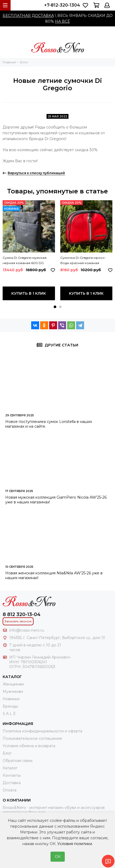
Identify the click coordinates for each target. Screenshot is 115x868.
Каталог (10, 768)
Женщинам (13, 684)
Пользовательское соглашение (32, 738)
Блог (7, 753)
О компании (17, 800)
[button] (55, 307)
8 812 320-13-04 (22, 614)
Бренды (10, 706)
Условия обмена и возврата (29, 746)
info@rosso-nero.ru (27, 630)
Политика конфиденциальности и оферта (42, 731)
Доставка (12, 783)
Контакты (12, 775)
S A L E (9, 714)
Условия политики (75, 844)
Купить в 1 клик (29, 293)
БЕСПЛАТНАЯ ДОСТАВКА (28, 16)
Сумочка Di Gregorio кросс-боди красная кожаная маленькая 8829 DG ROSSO (83, 261)
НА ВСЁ (62, 21)
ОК (58, 857)
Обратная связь (18, 761)
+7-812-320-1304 (62, 5)
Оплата (10, 790)
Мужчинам (13, 691)
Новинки (11, 699)
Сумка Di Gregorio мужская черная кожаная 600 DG (25, 260)
